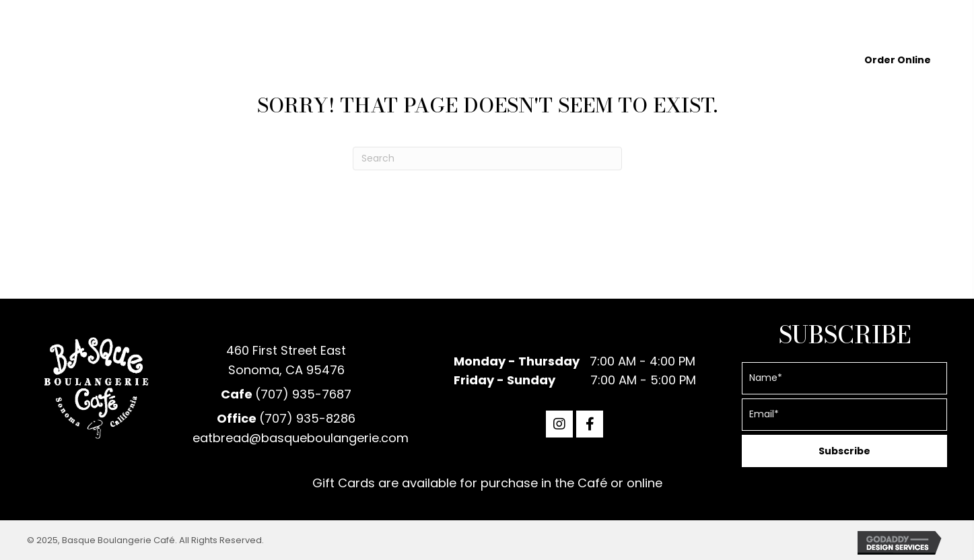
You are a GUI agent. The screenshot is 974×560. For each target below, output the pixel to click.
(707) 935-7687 (303, 394)
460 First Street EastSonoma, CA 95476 (286, 360)
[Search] (487, 159)
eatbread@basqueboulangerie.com (301, 438)
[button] (559, 424)
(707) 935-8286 (307, 418)
